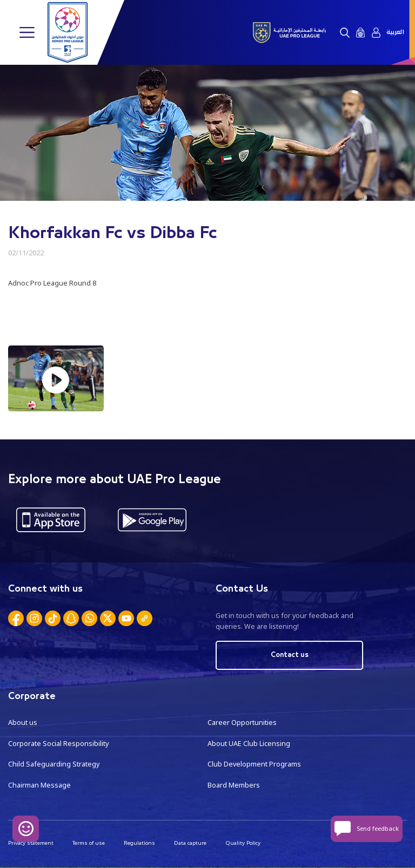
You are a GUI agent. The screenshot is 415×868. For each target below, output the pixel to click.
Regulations (139, 843)
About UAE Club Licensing (249, 744)
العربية (395, 32)
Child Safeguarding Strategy (54, 764)
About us (23, 723)
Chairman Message (39, 785)
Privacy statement (31, 843)
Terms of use (89, 843)
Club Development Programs (254, 764)
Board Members (234, 785)
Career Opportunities (242, 723)
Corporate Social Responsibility (58, 744)
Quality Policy (243, 843)
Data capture (190, 843)
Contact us (290, 655)
